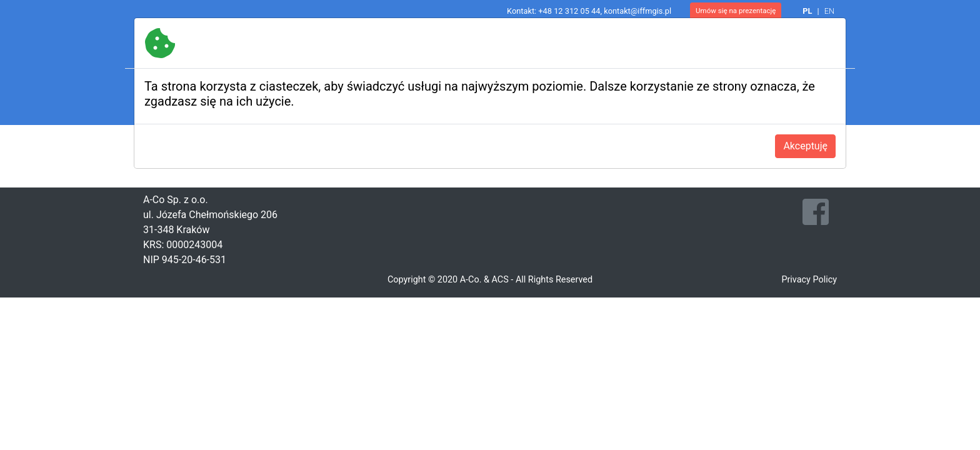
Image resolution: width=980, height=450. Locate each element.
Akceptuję (805, 146)
